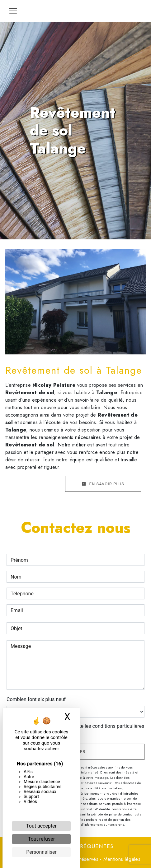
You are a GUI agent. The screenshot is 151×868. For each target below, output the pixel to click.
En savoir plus (103, 484)
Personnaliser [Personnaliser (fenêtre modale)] (41, 852)
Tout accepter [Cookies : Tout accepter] (41, 826)
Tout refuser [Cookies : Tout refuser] (41, 839)
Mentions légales (121, 859)
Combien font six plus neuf (36, 699)
